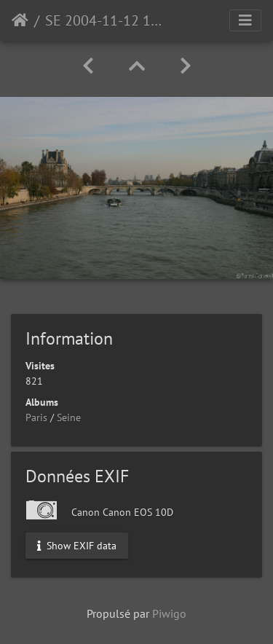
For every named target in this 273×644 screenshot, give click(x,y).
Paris (36, 417)
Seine (69, 417)
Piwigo (169, 613)
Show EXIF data (77, 545)
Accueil (20, 20)
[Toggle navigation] (245, 20)
